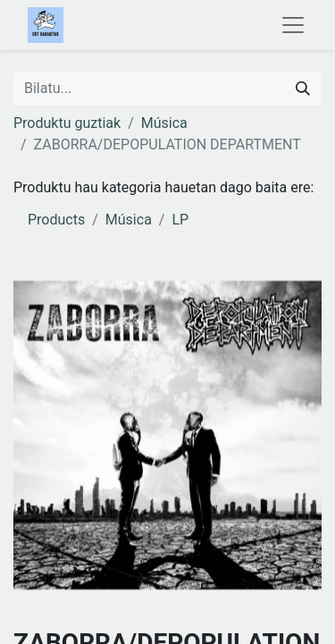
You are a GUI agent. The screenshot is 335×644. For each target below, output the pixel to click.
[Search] (303, 89)
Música (164, 123)
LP (180, 220)
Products (56, 220)
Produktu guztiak (67, 123)
